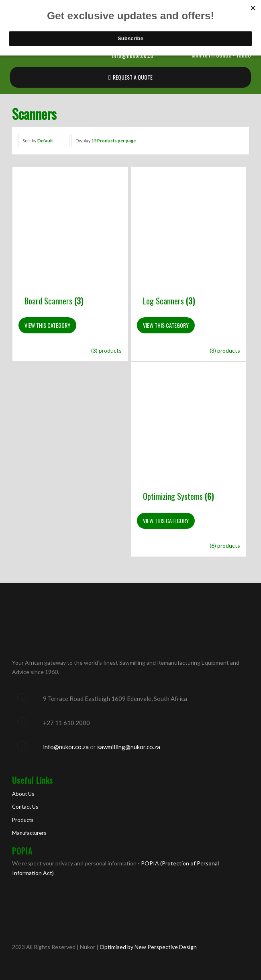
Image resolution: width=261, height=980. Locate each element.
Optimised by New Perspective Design (148, 947)
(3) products (106, 350)
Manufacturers (29, 833)
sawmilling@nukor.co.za (129, 747)
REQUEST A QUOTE (133, 77)
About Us (23, 794)
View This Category (47, 325)
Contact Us (25, 807)
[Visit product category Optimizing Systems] (189, 444)
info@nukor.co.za (66, 747)
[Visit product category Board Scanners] (70, 249)
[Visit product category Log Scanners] (189, 249)
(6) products (225, 545)
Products (23, 820)
